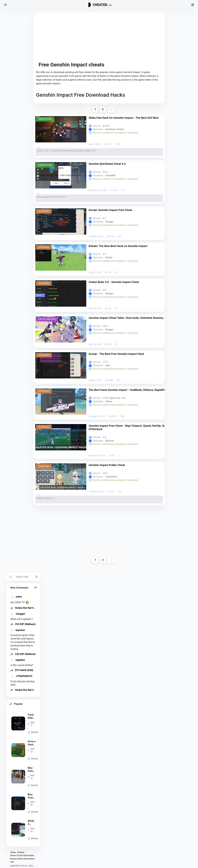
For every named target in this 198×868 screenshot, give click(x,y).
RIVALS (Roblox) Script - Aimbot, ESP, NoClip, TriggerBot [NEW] (31, 823)
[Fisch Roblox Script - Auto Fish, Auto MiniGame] (18, 723)
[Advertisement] (99, 38)
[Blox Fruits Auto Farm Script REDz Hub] (18, 803)
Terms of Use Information (22, 855)
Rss (12, 862)
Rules (13, 852)
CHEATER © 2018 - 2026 (21, 866)
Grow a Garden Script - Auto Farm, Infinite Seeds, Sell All (32, 743)
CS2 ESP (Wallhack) (23, 624)
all (35, 587)
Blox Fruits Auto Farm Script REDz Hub (31, 796)
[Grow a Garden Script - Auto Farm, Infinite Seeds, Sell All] (18, 750)
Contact (21, 852)
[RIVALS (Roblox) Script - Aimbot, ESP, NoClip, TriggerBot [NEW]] (18, 830)
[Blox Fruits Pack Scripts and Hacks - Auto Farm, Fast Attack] (18, 777)
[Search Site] (27, 577)
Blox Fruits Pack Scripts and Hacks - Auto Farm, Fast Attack (32, 770)
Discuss (34, 732)
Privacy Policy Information (22, 859)
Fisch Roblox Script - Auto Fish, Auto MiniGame (32, 716)
